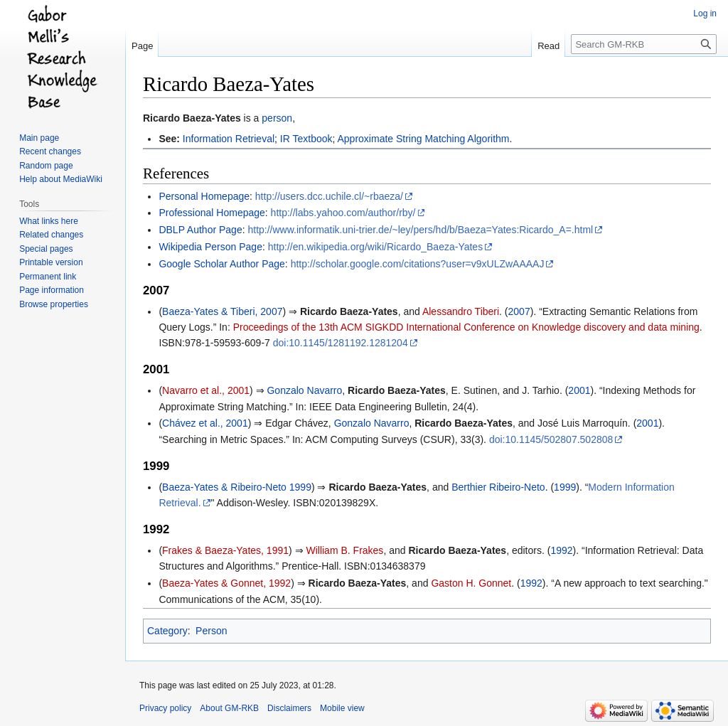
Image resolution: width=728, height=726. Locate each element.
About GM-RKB (229, 708)
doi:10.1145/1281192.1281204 (341, 343)
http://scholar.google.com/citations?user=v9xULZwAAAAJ (418, 264)
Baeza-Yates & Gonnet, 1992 (226, 583)
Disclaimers (289, 708)
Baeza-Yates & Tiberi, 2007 (222, 311)
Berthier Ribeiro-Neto (498, 487)
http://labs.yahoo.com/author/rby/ (343, 213)
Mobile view (342, 708)
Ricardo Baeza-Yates (192, 118)
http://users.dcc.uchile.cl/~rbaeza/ (329, 196)
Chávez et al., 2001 (205, 423)
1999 (565, 487)
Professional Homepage (212, 213)
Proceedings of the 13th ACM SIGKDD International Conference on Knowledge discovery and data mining (466, 327)
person (277, 118)
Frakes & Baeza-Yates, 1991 (225, 550)
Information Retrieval (229, 139)
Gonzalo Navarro (304, 390)
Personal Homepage (204, 196)
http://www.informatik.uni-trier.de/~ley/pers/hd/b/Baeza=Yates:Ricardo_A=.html (420, 230)
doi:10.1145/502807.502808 (551, 439)
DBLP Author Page (200, 230)
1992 (561, 550)
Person (211, 631)
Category (167, 631)
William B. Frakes (344, 550)
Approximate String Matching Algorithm (424, 139)
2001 (579, 390)
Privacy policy (165, 708)
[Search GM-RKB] (644, 44)
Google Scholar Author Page (221, 264)
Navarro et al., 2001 (206, 390)
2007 (519, 311)
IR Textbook (306, 139)
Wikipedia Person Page (210, 247)
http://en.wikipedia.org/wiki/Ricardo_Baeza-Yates (375, 247)
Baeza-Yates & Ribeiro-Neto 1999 (237, 487)
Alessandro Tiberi (461, 311)
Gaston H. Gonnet (471, 583)
